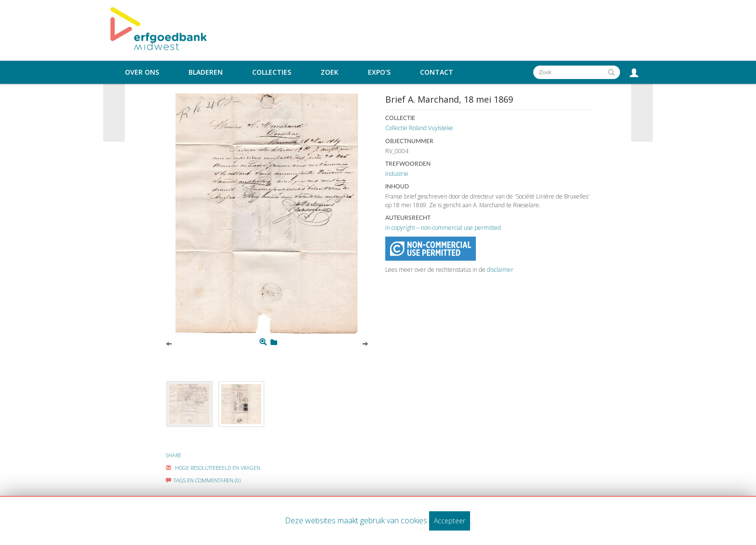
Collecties (272, 72)
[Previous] (169, 343)
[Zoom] (263, 342)
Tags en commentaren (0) (203, 480)
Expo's (379, 72)
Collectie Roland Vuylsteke (419, 128)
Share (174, 455)
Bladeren (206, 72)
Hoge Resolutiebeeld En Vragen (213, 468)
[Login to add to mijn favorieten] (274, 342)
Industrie (397, 174)
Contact (437, 72)
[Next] (365, 343)
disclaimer (500, 270)
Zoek (330, 72)
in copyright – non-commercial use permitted (443, 228)
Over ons (142, 72)
